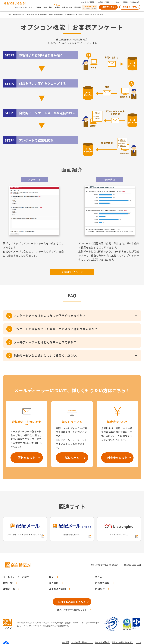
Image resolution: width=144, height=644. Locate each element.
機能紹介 (70, 14)
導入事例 (77, 7)
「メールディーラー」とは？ (24, 7)
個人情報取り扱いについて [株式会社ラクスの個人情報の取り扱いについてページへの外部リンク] (82, 642)
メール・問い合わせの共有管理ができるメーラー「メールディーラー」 (36, 14)
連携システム (67, 7)
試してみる (72, 458)
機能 (51, 7)
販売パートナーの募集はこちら (72, 610)
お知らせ (100, 589)
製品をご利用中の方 (131, 2)
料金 (45, 7)
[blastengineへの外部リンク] (119, 529)
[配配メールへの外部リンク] (25, 529)
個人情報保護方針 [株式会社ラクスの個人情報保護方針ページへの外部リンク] (102, 642)
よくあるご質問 (87, 2)
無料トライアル (130, 7)
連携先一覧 (9, 589)
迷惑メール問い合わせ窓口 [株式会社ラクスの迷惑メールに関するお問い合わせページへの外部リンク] (123, 642)
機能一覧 (8, 583)
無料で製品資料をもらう (72, 602)
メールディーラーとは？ (16, 577)
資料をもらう (108, 7)
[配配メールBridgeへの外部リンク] (72, 529)
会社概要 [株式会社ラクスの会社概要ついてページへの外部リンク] (66, 642)
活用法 (39, 7)
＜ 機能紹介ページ (72, 272)
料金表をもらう (117, 458)
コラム (116, 2)
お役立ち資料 (104, 2)
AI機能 (57, 7)
